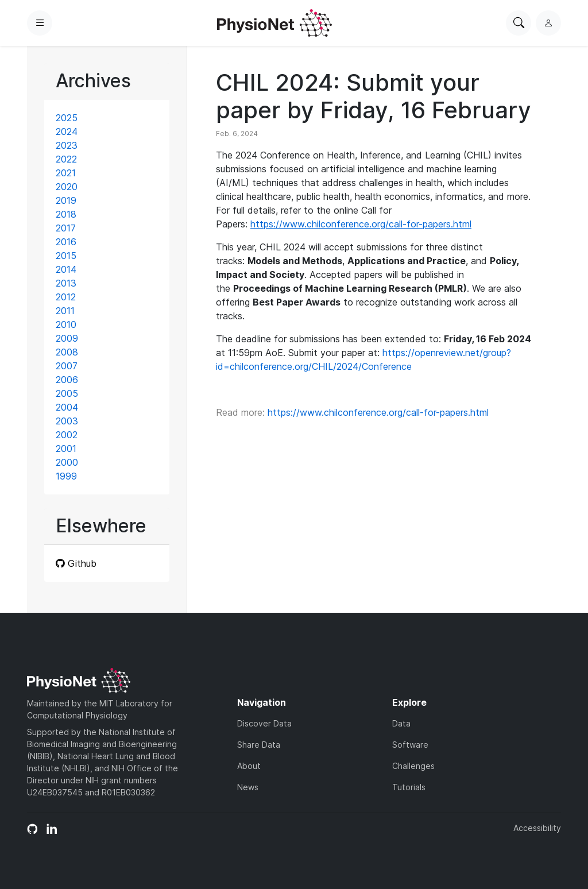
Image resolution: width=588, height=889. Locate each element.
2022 (66, 159)
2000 (67, 462)
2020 (67, 187)
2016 (66, 242)
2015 (66, 256)
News (248, 787)
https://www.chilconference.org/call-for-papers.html (378, 412)
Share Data (259, 745)
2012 (66, 297)
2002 (67, 435)
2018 (66, 214)
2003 (67, 421)
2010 (66, 324)
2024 (67, 132)
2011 (65, 311)
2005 (67, 393)
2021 (66, 173)
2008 (67, 352)
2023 (67, 145)
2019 (66, 200)
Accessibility (537, 828)
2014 (66, 269)
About (249, 766)
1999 (66, 476)
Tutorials (409, 787)
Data (401, 723)
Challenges (413, 766)
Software (410, 745)
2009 (67, 338)
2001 (66, 449)
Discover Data (264, 723)
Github (76, 563)
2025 (67, 118)
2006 (67, 380)
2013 (66, 283)
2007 (67, 366)
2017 (66, 228)
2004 (67, 407)
